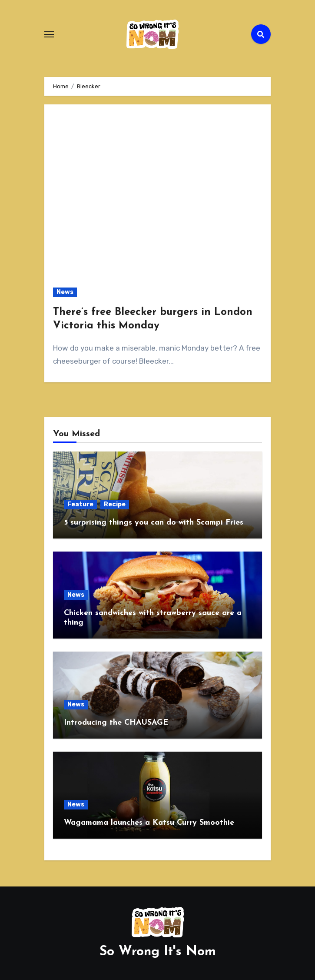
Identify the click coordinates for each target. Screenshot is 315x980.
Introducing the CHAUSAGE (116, 723)
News (65, 292)
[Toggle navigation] (49, 34)
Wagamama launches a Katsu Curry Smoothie (149, 823)
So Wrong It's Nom (158, 952)
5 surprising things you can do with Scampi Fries (154, 523)
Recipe (115, 504)
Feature (80, 504)
